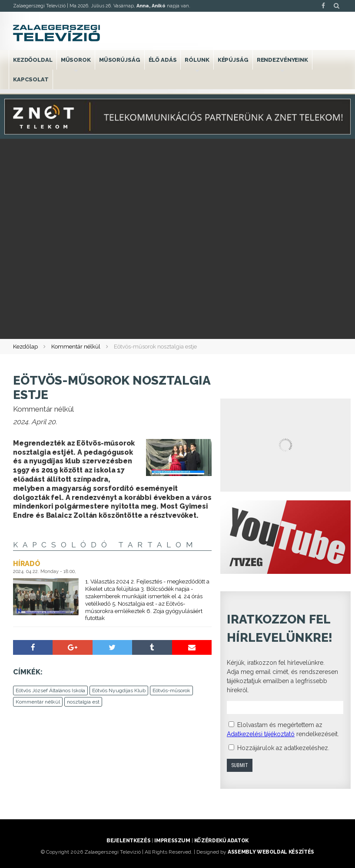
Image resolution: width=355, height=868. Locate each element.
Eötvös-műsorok (171, 690)
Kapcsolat (31, 79)
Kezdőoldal (33, 60)
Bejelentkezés (128, 841)
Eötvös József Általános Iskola (50, 690)
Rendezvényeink (282, 60)
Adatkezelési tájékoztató (261, 734)
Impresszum (172, 841)
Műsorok (76, 60)
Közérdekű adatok (221, 841)
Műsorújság (120, 60)
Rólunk (197, 60)
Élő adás (163, 60)
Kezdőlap (25, 347)
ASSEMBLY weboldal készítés (271, 852)
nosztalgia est (83, 702)
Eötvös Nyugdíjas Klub (119, 690)
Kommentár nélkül (76, 347)
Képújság (233, 60)
